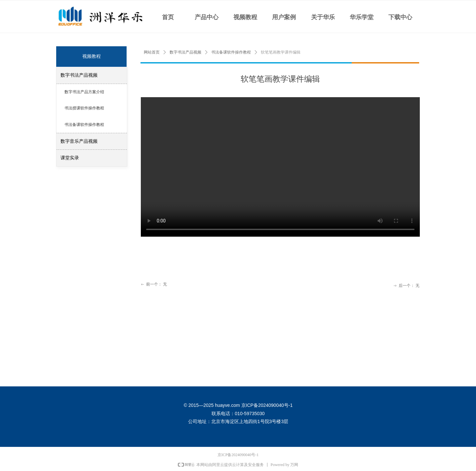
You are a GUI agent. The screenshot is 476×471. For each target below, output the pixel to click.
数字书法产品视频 (185, 52)
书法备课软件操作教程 (231, 52)
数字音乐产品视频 (79, 141)
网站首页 (152, 52)
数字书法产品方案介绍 (84, 92)
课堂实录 (70, 158)
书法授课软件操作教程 (84, 108)
